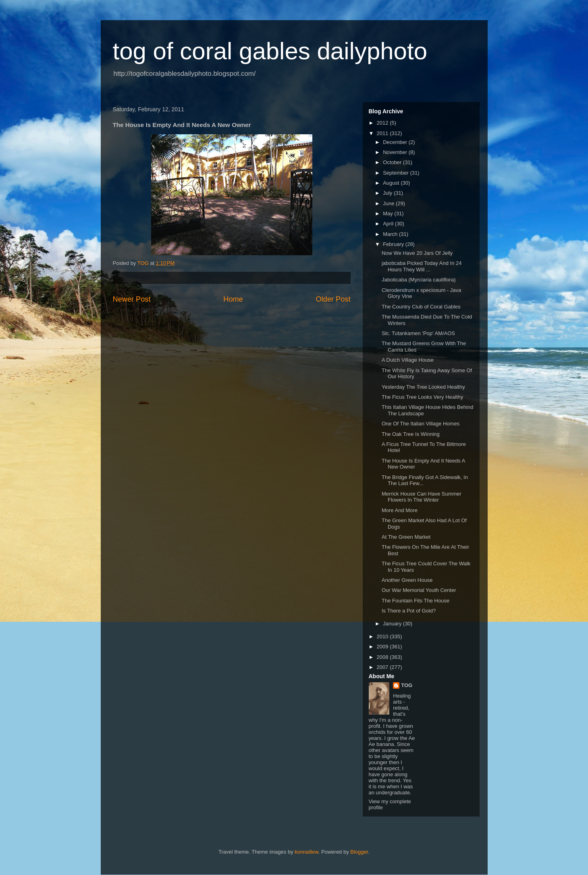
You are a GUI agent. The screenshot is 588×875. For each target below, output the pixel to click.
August (392, 183)
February (394, 244)
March (391, 234)
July (388, 193)
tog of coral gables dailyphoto (270, 51)
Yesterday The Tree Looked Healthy (423, 387)
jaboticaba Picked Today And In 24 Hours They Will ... (422, 266)
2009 (383, 647)
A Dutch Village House (408, 360)
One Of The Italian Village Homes (421, 424)
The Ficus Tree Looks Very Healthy (422, 397)
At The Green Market (406, 537)
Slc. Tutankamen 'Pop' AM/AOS (418, 333)
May (389, 214)
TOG (407, 685)
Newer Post (132, 299)
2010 (383, 636)
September (396, 173)
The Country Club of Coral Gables (421, 307)
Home (233, 299)
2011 (383, 133)
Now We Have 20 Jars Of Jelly (417, 253)
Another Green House (407, 580)
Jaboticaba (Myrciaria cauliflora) (419, 280)
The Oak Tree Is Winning (411, 434)
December (396, 142)
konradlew (306, 852)
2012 (383, 123)
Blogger (359, 852)
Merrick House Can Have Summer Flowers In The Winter (422, 497)
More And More (400, 510)
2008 (383, 657)
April (389, 224)
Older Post (333, 299)
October (393, 162)
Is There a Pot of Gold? (409, 611)
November (396, 152)
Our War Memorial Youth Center (419, 590)
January (393, 624)
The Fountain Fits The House (416, 601)
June (389, 203)
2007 (383, 667)
